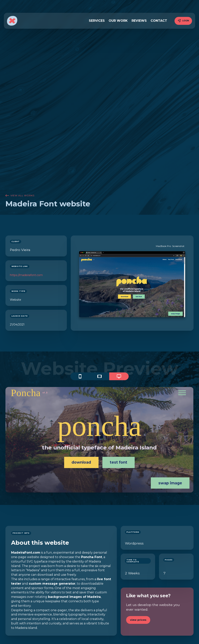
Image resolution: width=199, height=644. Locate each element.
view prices (138, 620)
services (97, 21)
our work (118, 21)
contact (159, 21)
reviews (139, 21)
